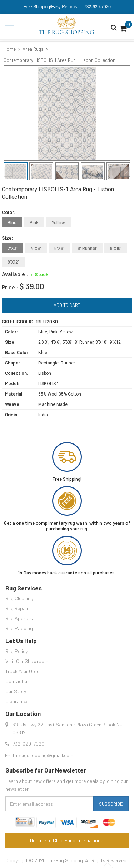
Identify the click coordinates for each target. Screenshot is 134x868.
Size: (8, 238)
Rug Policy (16, 651)
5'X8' (59, 248)
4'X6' (36, 248)
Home (10, 49)
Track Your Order (23, 671)
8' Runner (87, 248)
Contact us (18, 681)
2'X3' (13, 248)
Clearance (16, 701)
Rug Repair (17, 608)
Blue (12, 222)
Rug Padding (19, 628)
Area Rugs (33, 49)
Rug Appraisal (21, 618)
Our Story (16, 691)
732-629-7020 (97, 7)
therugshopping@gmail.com (43, 755)
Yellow (58, 222)
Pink (34, 222)
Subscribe (111, 804)
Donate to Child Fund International (67, 840)
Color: (9, 212)
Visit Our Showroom (27, 661)
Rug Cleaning (19, 598)
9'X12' (13, 262)
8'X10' (116, 248)
